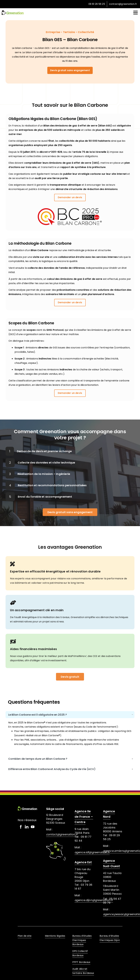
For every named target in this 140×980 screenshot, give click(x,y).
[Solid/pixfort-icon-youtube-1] (33, 827)
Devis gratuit (70, 683)
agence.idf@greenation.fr (92, 852)
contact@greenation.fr (123, 4)
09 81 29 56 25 (97, 4)
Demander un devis (70, 197)
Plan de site (25, 936)
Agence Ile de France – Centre (84, 817)
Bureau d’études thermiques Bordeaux (82, 940)
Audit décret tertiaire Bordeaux (83, 971)
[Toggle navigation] (136, 13)
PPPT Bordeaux (81, 962)
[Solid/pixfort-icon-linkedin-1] (27, 827)
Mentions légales (55, 936)
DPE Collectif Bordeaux (80, 953)
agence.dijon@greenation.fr (94, 900)
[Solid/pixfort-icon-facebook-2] (21, 827)
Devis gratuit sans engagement (70, 70)
